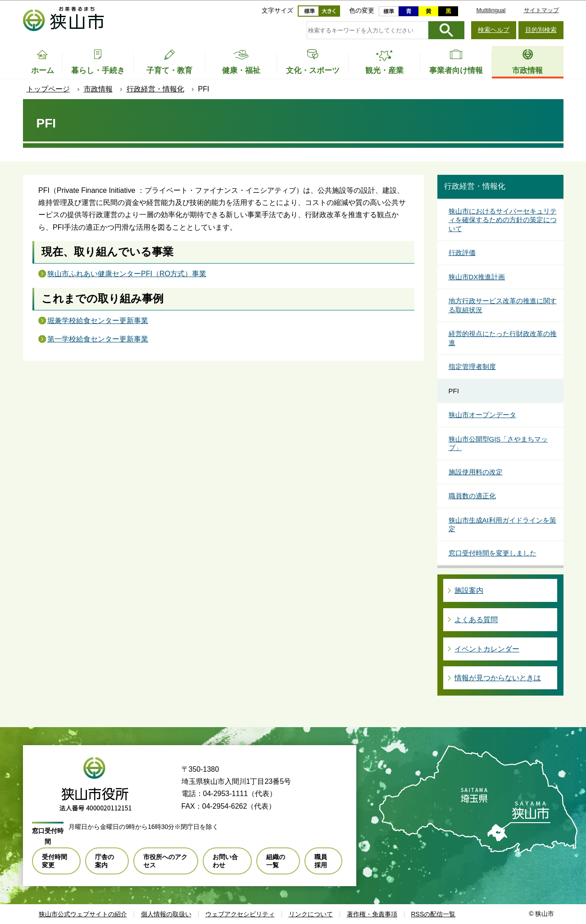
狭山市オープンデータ (482, 415)
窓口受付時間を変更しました (493, 553)
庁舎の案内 (104, 861)
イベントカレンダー (487, 649)
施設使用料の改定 (476, 472)
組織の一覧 (276, 861)
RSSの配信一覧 (434, 914)
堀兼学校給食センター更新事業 (98, 321)
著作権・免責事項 (372, 914)
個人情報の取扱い (166, 914)
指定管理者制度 (472, 366)
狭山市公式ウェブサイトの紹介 (83, 914)
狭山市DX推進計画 (477, 277)
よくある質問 (476, 620)
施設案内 (469, 590)
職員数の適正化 (472, 496)
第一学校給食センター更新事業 (98, 339)
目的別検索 (541, 30)
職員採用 (321, 861)
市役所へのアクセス (165, 861)
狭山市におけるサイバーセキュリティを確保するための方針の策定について (503, 220)
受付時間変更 (55, 861)
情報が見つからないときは (498, 678)
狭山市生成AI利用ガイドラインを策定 (502, 525)
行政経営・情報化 (155, 89)
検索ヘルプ (494, 30)
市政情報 (98, 89)
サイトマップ (541, 10)
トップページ (48, 89)
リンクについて (311, 914)
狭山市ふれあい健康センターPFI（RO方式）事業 (127, 274)
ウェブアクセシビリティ (240, 914)
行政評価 (462, 253)
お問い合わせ (225, 861)
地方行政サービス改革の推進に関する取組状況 (503, 305)
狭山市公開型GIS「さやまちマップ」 (498, 444)
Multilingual (491, 10)
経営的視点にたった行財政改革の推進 (503, 338)
